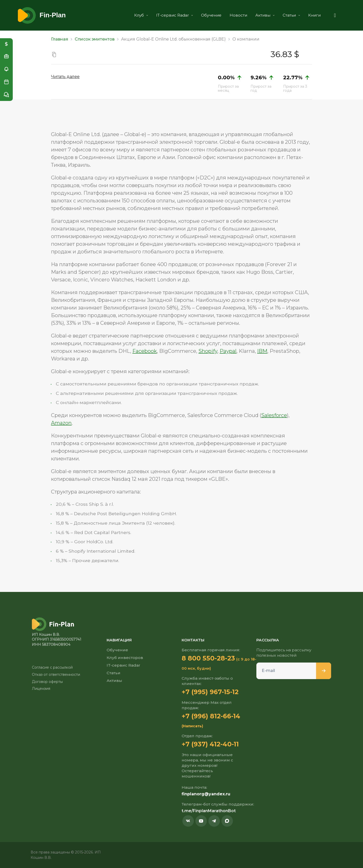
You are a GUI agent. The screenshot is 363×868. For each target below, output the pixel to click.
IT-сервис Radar (174, 15)
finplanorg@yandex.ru (206, 794)
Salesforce (274, 415)
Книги (314, 15)
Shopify (208, 351)
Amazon (61, 423)
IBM (262, 351)
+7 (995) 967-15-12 (210, 692)
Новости (238, 15)
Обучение (211, 15)
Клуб (141, 15)
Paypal (228, 351)
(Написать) (192, 726)
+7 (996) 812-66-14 (211, 716)
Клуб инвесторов (125, 658)
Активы (265, 15)
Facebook (145, 351)
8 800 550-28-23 (208, 658)
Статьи (291, 15)
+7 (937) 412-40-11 (210, 744)
